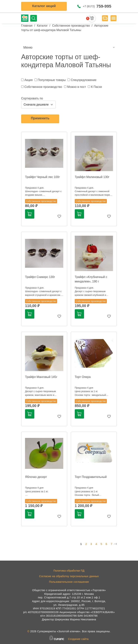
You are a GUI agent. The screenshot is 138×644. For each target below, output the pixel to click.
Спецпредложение (84, 80)
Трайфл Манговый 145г (41, 377)
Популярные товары (52, 80)
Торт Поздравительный (91, 477)
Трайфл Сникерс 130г (40, 277)
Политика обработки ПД (69, 571)
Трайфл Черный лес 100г (42, 177)
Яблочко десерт (36, 477)
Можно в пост (77, 87)
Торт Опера (83, 377)
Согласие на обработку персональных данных (69, 576)
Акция (28, 80)
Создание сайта (78, 639)
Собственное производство (71, 26)
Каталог (42, 26)
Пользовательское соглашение (69, 582)
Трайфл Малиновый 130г (92, 177)
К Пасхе (97, 87)
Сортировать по (32, 98)
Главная (27, 26)
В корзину (29, 214)
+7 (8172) (97, 6)
